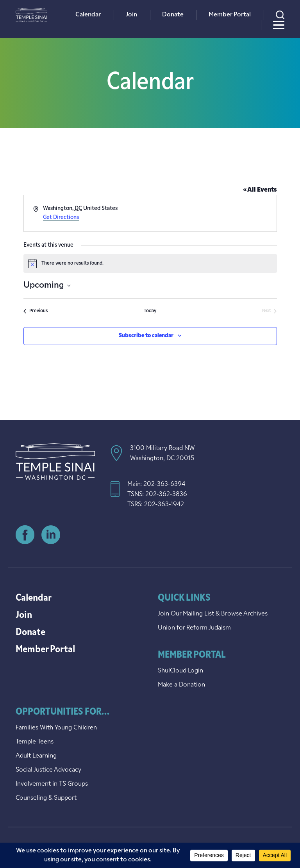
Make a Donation (181, 685)
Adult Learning (36, 756)
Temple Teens (35, 742)
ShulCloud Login (180, 671)
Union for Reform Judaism (194, 628)
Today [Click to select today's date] (150, 311)
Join (131, 15)
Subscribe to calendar (146, 336)
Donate (173, 15)
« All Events (260, 190)
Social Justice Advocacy (48, 770)
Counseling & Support (46, 798)
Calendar (88, 15)
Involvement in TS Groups (52, 784)
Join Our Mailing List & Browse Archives (213, 614)
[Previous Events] (36, 311)
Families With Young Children (56, 728)
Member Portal (230, 15)
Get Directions (61, 218)
